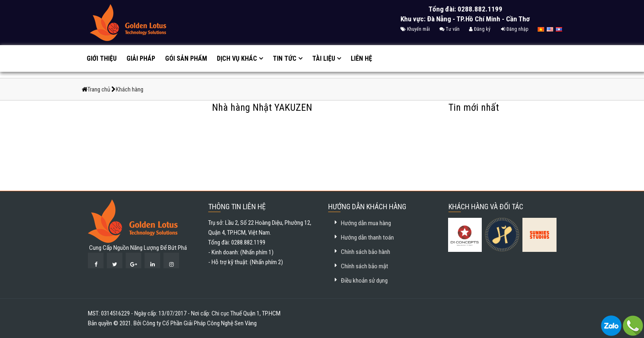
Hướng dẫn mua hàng (366, 223)
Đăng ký (480, 29)
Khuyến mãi (415, 29)
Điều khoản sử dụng (364, 281)
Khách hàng (130, 89)
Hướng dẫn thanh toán (367, 238)
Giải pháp (141, 58)
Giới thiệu (102, 58)
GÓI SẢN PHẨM (186, 58)
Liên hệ (361, 58)
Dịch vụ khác (237, 58)
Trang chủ (99, 89)
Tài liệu (324, 58)
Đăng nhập (515, 29)
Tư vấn (450, 29)
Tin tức (285, 58)
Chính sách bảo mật (365, 266)
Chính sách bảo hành (366, 252)
